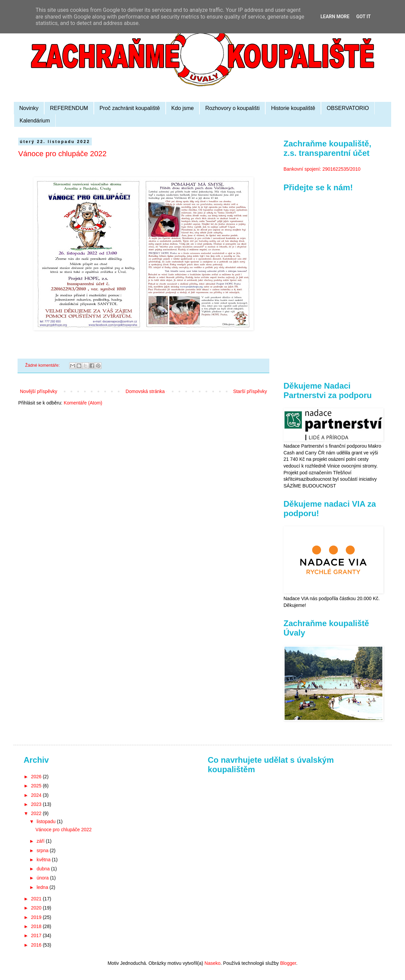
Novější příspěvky (38, 391)
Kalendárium (35, 121)
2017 (37, 935)
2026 (37, 777)
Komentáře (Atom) (83, 403)
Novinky (29, 108)
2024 (37, 795)
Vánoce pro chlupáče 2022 (62, 154)
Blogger (288, 963)
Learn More (335, 17)
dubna (44, 869)
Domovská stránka (145, 391)
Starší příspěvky (250, 391)
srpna (43, 850)
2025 (37, 786)
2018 (37, 926)
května (44, 860)
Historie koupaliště (293, 108)
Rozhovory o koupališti (232, 108)
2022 (37, 813)
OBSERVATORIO (348, 108)
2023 (37, 804)
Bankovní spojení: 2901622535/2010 (322, 169)
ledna (43, 887)
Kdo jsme (183, 108)
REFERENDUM (69, 108)
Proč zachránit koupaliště (130, 108)
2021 (37, 899)
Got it (363, 17)
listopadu (47, 821)
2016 (37, 945)
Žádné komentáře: (43, 365)
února (43, 878)
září (41, 841)
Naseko (212, 963)
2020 (37, 908)
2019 (37, 917)
